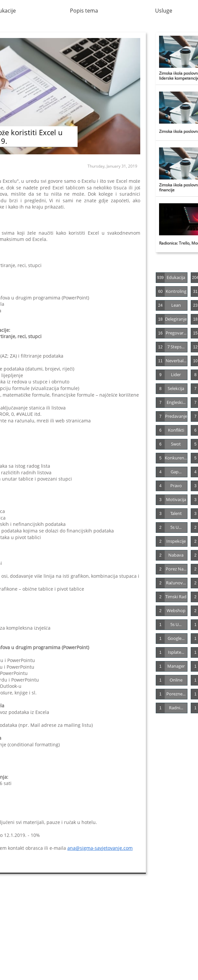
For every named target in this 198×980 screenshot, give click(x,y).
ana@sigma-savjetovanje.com (100, 848)
